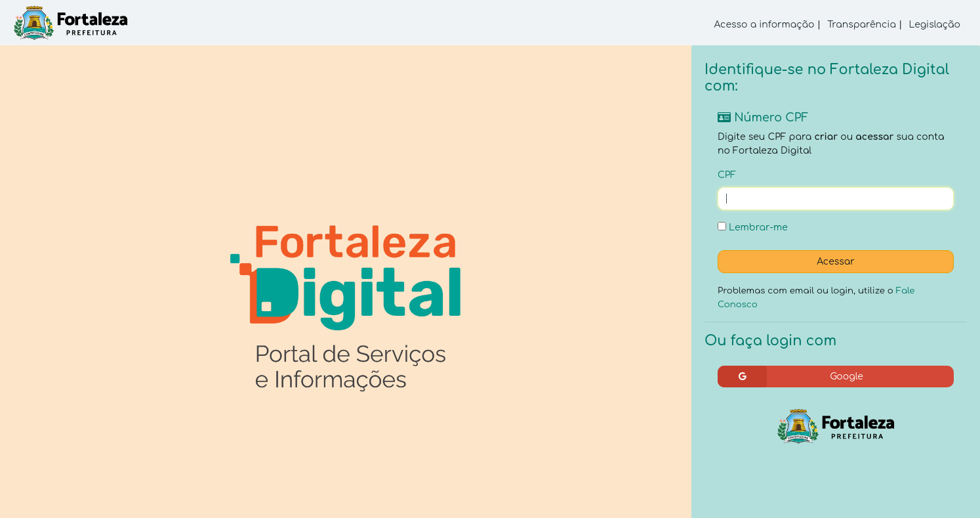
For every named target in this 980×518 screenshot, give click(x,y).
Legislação (934, 25)
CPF (727, 175)
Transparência (862, 25)
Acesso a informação (765, 25)
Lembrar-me (753, 227)
